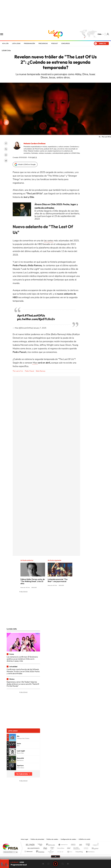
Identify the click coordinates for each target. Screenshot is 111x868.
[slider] (55, 859)
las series (49, 241)
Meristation (90, 851)
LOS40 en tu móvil (84, 839)
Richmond (29, 851)
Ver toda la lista (22, 774)
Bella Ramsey (41, 371)
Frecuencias (43, 43)
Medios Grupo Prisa (10, 852)
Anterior (43, 864)
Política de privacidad (37, 839)
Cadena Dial (69, 848)
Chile (100, 34)
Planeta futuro (85, 848)
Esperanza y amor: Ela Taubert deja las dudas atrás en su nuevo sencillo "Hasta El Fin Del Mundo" (23, 684)
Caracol (95, 845)
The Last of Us (18, 371)
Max (35, 363)
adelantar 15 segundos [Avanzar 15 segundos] (63, 864)
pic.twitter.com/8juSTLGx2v (36, 319)
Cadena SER (73, 845)
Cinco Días (60, 848)
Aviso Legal (24, 839)
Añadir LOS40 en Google (27, 164)
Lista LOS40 (16, 43)
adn (87, 845)
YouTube (51, 824)
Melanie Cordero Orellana (35, 143)
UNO (45, 848)
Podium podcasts (51, 851)
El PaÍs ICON (60, 851)
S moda (69, 851)
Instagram (47, 824)
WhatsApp (6, 155)
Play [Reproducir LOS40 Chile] (55, 864)
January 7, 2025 (40, 328)
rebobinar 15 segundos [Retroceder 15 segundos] (48, 864)
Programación (29, 43)
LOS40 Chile (55, 34)
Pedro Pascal (29, 371)
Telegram (6, 161)
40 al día (5, 43)
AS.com (80, 845)
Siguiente (68, 864)
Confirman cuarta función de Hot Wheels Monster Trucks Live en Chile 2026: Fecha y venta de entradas (23, 671)
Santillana (51, 845)
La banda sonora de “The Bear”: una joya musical (58, 580)
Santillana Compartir (63, 845)
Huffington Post (33, 848)
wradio (52, 848)
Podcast (54, 43)
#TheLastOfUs (35, 315)
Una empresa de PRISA (10, 847)
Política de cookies (52, 839)
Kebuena (93, 848)
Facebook (6, 143)
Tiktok (42, 824)
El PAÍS (30, 845)
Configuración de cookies (68, 839)
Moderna (40, 851)
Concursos (66, 43)
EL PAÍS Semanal (77, 848)
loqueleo (79, 851)
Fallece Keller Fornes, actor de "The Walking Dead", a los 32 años (33, 581)
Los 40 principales (41, 845)
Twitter (6, 149)
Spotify (64, 824)
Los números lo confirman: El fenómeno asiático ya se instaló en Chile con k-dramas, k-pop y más (22, 659)
